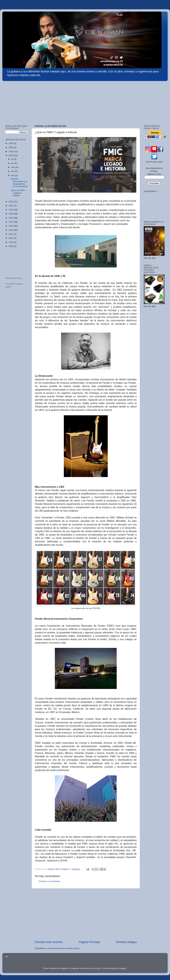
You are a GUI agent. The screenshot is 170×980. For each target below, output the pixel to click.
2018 (11, 218)
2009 (11, 246)
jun (13, 163)
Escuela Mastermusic (14, 278)
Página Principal (89, 942)
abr (13, 171)
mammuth (96, 968)
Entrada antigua (126, 942)
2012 (11, 238)
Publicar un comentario (49, 881)
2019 (11, 214)
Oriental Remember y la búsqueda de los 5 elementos (19, 183)
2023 (11, 155)
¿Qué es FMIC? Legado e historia (18, 193)
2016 (11, 226)
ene (13, 175)
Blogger (123, 968)
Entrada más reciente (49, 942)
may (13, 167)
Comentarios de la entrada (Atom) (64, 948)
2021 (11, 206)
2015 (11, 230)
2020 (11, 210)
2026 (11, 143)
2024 (11, 151)
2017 (11, 222)
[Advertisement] (25, 101)
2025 (11, 147)
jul (12, 159)
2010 (11, 242)
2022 (11, 202)
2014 (11, 234)
